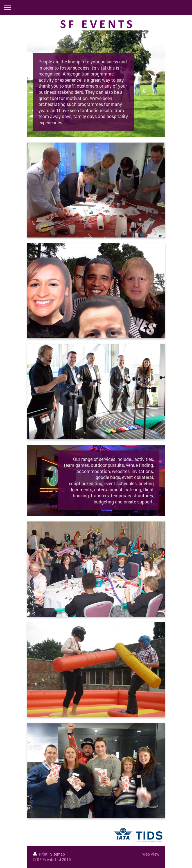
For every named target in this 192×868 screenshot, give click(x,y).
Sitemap (57, 854)
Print (41, 854)
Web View (151, 854)
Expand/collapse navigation (96, 7)
